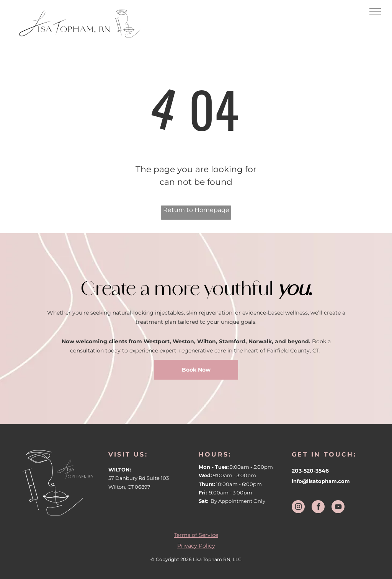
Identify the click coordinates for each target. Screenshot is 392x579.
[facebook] (318, 508)
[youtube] (338, 508)
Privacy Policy (196, 546)
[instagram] (298, 508)
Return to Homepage (196, 210)
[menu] (375, 12)
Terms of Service (196, 535)
